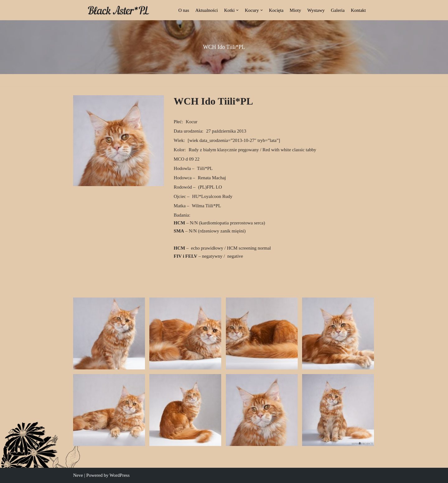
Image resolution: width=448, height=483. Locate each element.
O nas (184, 10)
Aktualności (207, 10)
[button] (237, 10)
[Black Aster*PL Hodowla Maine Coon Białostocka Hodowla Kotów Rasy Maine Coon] (119, 10)
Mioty (295, 10)
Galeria (338, 10)
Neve (78, 475)
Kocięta (276, 10)
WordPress (120, 475)
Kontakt (358, 10)
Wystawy (316, 10)
